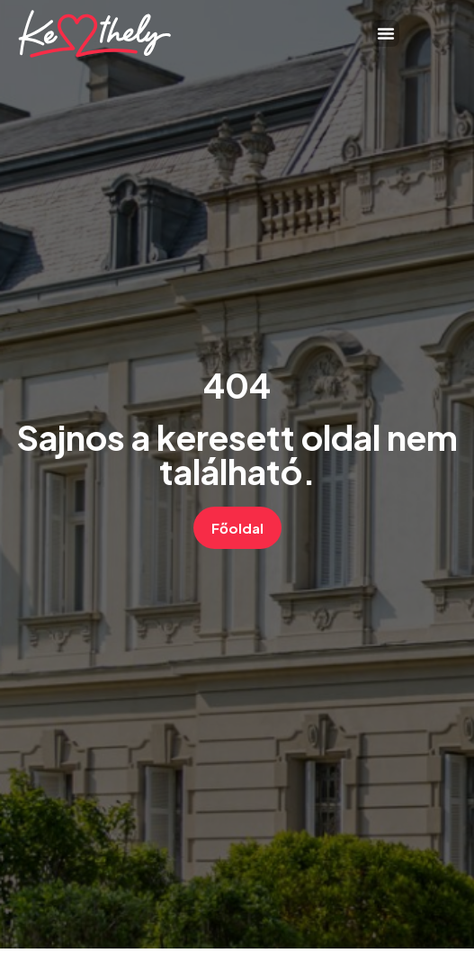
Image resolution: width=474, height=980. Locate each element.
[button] (386, 33)
